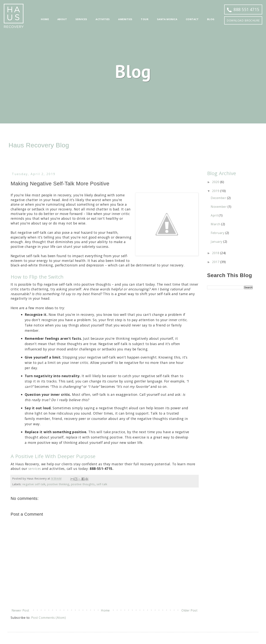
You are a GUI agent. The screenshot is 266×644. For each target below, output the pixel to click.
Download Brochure (243, 20)
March (216, 224)
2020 (216, 182)
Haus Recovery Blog (39, 145)
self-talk (102, 484)
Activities (103, 19)
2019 (216, 191)
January (217, 242)
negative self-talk (34, 484)
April (215, 215)
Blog (211, 19)
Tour (145, 19)
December (219, 198)
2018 (216, 253)
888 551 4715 (243, 9)
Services (81, 19)
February (218, 233)
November (219, 207)
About (62, 19)
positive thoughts (83, 484)
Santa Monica (167, 19)
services (35, 469)
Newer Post (20, 610)
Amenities (125, 19)
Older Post (189, 610)
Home (45, 19)
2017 (216, 262)
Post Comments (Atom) (49, 618)
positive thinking (58, 484)
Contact (192, 19)
